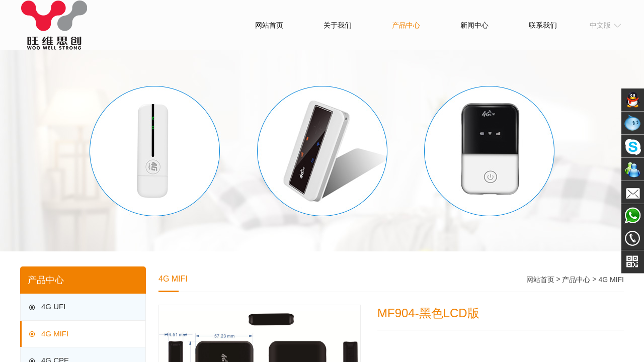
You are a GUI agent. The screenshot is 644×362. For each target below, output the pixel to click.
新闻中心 (474, 25)
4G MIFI (48, 334)
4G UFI (46, 307)
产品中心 (406, 25)
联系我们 (543, 25)
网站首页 (269, 25)
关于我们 (338, 25)
